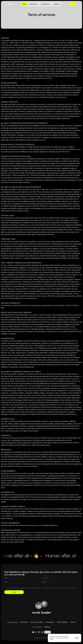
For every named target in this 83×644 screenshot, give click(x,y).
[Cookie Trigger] (37, 627)
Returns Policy (24, 211)
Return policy (24, 622)
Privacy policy (50, 622)
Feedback (47, 627)
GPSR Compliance (62, 622)
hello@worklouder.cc (51, 525)
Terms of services (12, 622)
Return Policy (68, 161)
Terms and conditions (37, 622)
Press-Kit (73, 622)
